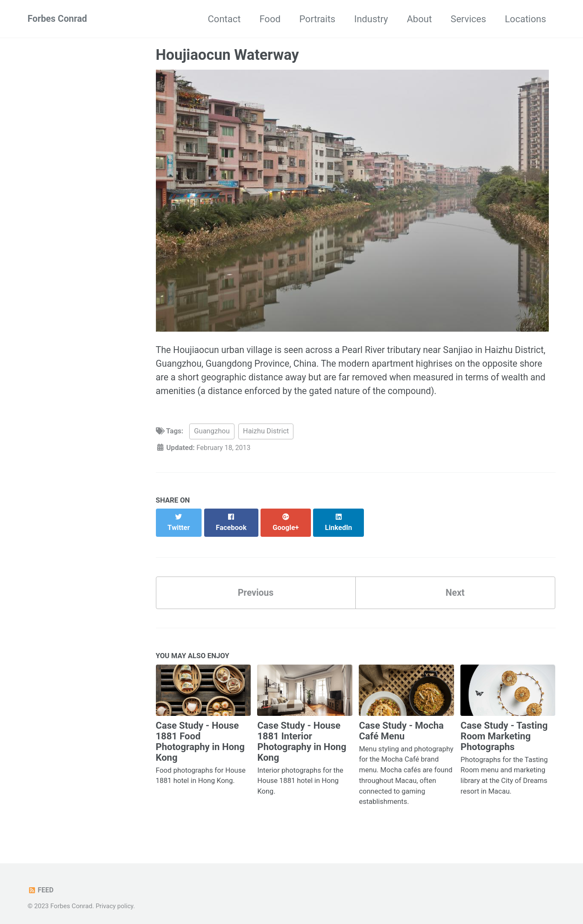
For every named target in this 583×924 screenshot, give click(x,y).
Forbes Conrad (59, 19)
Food (270, 19)
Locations (525, 19)
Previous (256, 586)
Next (455, 586)
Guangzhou (212, 434)
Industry (371, 19)
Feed (41, 884)
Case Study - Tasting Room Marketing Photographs (504, 730)
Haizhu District (266, 434)
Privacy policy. (116, 900)
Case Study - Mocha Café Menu (401, 725)
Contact (224, 19)
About (420, 19)
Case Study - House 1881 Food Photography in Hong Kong (200, 736)
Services (468, 19)
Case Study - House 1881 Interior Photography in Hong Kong (302, 736)
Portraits (317, 19)
